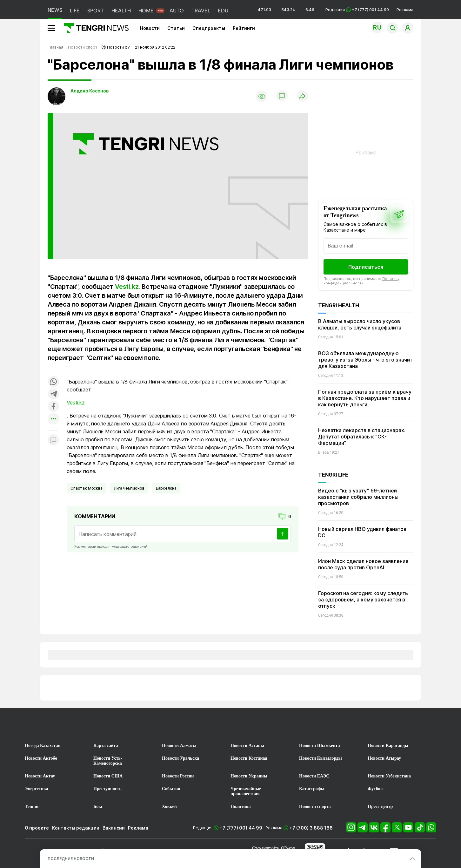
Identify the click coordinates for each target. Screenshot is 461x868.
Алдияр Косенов (90, 91)
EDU (223, 11)
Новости (150, 28)
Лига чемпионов (129, 488)
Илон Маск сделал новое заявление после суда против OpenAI (363, 564)
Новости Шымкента (320, 746)
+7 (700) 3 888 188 (311, 828)
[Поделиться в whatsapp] (53, 382)
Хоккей (169, 807)
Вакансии (114, 828)
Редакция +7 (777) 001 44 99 (357, 10)
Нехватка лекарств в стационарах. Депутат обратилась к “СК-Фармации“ (362, 437)
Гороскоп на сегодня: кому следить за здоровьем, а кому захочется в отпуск (363, 600)
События (171, 789)
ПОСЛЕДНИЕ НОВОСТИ (71, 859)
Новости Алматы (179, 746)
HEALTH (121, 11)
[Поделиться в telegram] (53, 394)
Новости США (108, 776)
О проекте (37, 828)
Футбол (375, 789)
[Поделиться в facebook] (53, 407)
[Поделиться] (302, 96)
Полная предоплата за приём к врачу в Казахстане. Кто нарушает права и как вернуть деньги (365, 398)
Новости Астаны (247, 746)
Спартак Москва (87, 488)
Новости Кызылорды (321, 758)
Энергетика (37, 789)
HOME (146, 11)
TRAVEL (201, 11)
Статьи (176, 28)
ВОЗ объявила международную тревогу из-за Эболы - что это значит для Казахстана (365, 360)
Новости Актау (40, 776)
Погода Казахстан (43, 746)
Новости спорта (315, 807)
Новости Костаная (249, 758)
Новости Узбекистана (389, 776)
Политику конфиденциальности (361, 281)
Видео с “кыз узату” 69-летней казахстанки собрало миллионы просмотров (358, 497)
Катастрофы (312, 789)
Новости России (178, 776)
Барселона (166, 488)
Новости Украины (249, 776)
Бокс (98, 807)
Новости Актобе (41, 758)
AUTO (177, 11)
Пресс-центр (380, 807)
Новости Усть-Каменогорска (108, 761)
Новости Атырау (384, 758)
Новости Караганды (388, 746)
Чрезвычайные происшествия (246, 791)
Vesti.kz (127, 287)
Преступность (107, 789)
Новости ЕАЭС (314, 776)
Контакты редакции (76, 828)
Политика (241, 807)
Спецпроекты (209, 28)
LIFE (75, 11)
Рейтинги (244, 28)
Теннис (32, 807)
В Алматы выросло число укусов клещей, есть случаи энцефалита (360, 324)
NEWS (55, 10)
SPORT (96, 11)
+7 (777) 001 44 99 (241, 828)
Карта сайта (106, 746)
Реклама (405, 10)
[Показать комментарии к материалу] (53, 440)
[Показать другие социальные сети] (53, 419)
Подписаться (366, 267)
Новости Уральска (180, 758)
